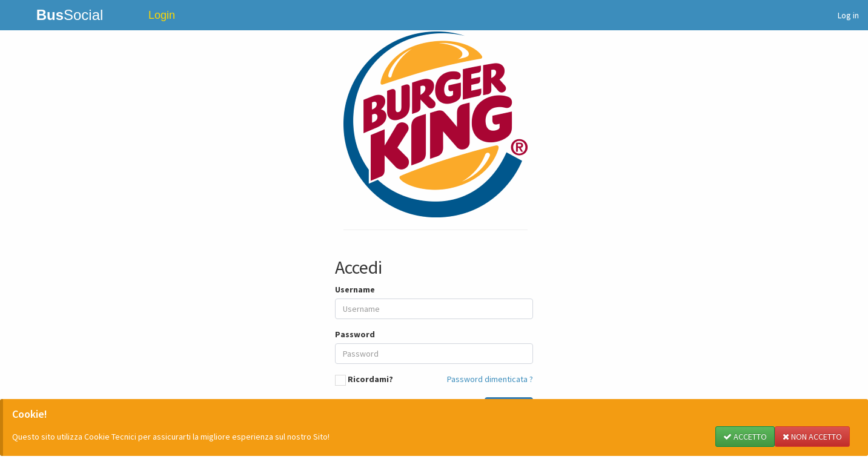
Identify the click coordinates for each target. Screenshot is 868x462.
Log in (848, 15)
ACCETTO (745, 437)
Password (355, 334)
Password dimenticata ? (490, 379)
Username (355, 289)
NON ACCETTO (812, 437)
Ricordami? (370, 379)
